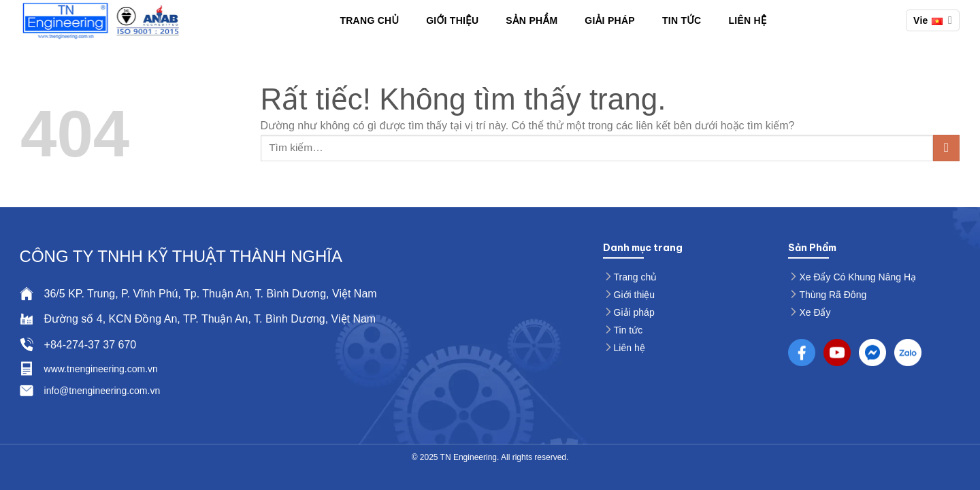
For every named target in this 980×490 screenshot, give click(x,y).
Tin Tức (682, 20)
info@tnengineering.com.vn (102, 391)
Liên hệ (747, 20)
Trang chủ (369, 20)
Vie (933, 20)
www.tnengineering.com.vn (101, 369)
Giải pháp (610, 20)
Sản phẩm (532, 20)
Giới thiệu (452, 20)
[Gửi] (946, 148)
